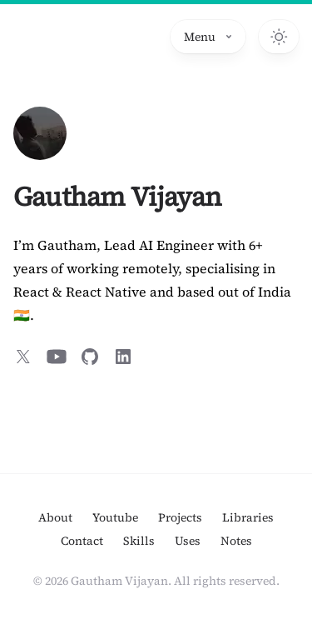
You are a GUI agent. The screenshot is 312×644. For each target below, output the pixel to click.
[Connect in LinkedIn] (123, 357)
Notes (236, 541)
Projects (180, 517)
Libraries (248, 517)
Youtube (115, 517)
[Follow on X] (23, 357)
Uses (188, 541)
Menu (208, 37)
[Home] (40, 133)
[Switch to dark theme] (279, 37)
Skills (139, 541)
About (55, 517)
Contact (82, 541)
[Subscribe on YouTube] (57, 357)
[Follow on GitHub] (90, 357)
